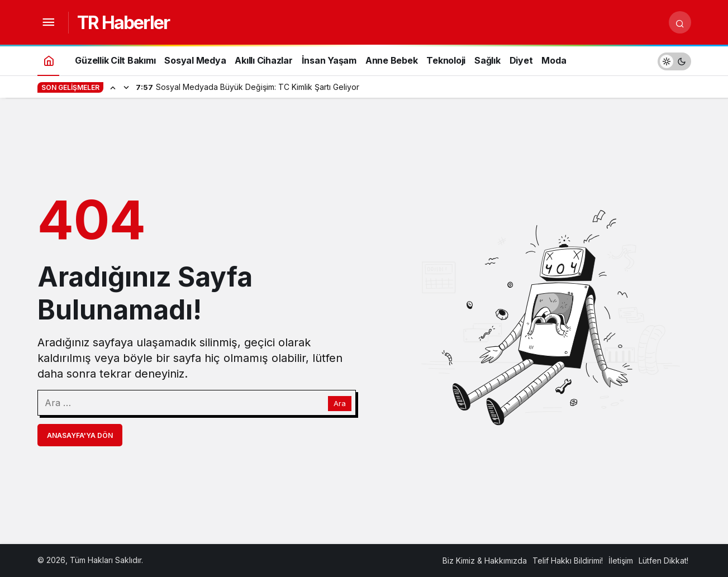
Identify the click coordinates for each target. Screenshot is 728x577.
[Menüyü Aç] (49, 22)
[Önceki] (113, 87)
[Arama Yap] (680, 22)
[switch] (674, 60)
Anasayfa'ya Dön (80, 435)
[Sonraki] (126, 87)
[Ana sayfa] (49, 60)
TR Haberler (123, 23)
